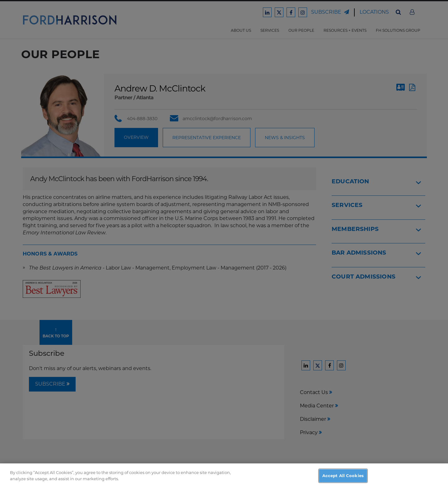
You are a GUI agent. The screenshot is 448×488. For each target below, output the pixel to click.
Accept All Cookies (343, 481)
